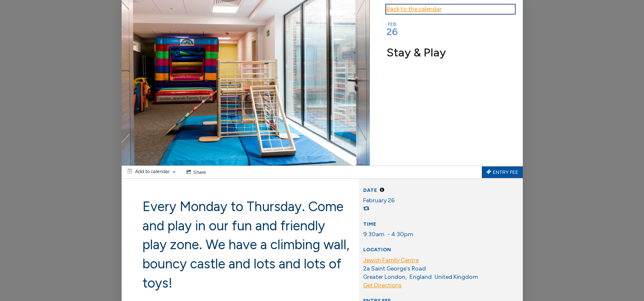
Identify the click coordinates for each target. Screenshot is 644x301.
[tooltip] (382, 190)
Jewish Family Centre (391, 260)
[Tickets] (502, 172)
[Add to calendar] (151, 171)
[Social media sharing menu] (195, 172)
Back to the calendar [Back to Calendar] (414, 9)
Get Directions (382, 285)
